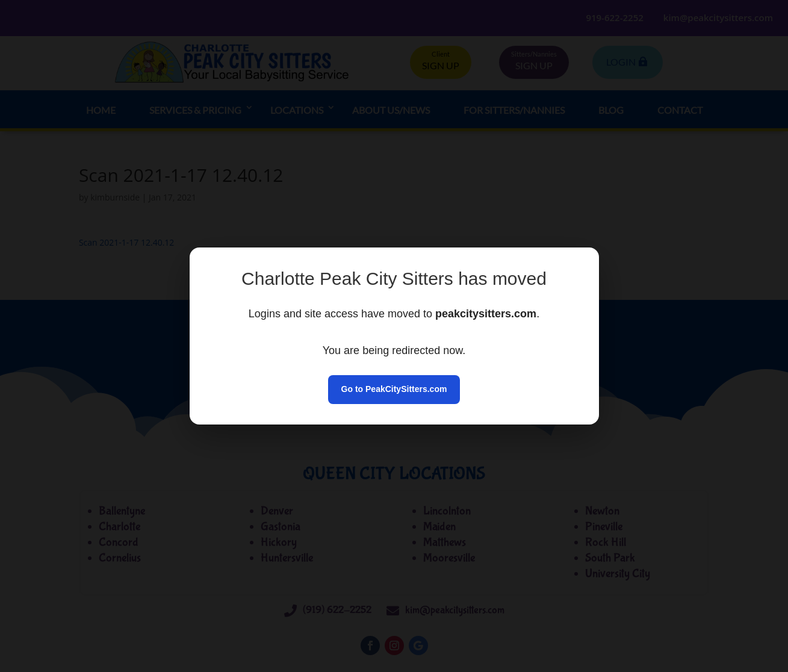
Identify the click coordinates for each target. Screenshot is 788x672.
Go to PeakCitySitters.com (394, 389)
